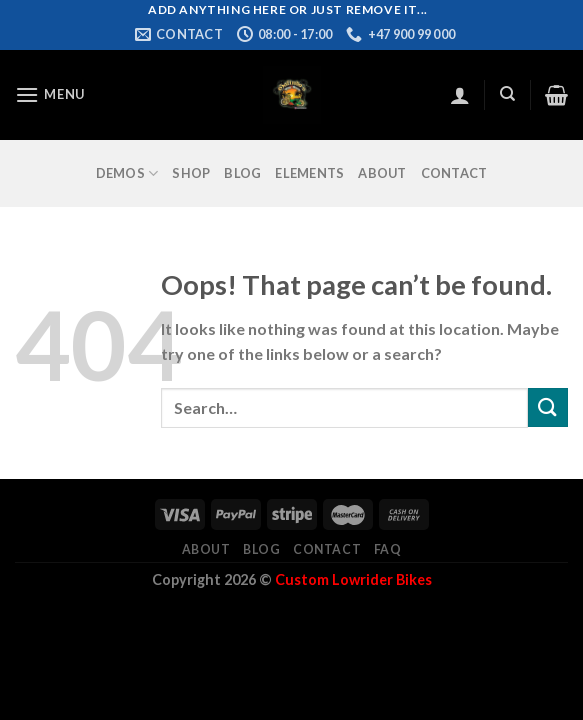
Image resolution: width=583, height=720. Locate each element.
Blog (242, 173)
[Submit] (548, 407)
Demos (127, 173)
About (382, 173)
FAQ (388, 549)
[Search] (507, 94)
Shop (191, 173)
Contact (454, 173)
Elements (309, 173)
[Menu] (50, 94)
